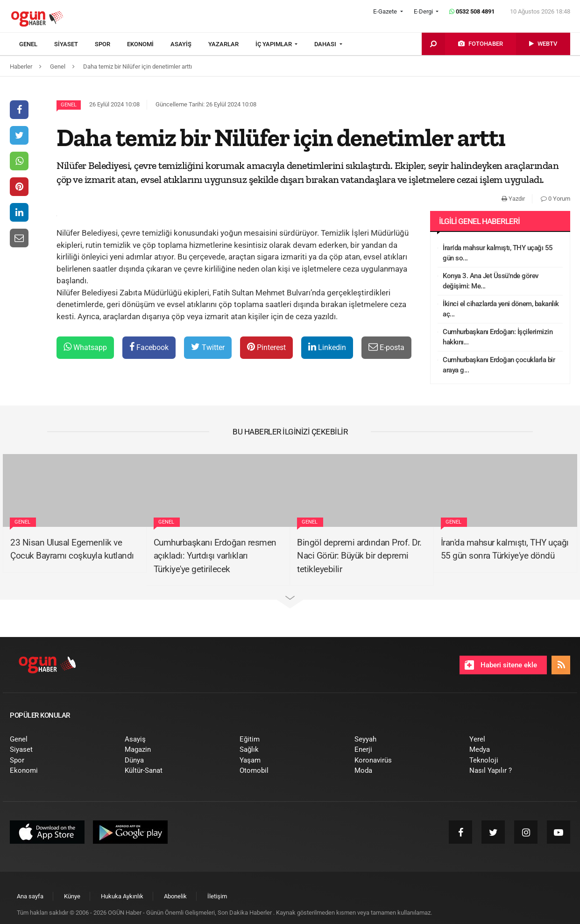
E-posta (386, 347)
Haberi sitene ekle (501, 665)
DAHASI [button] (326, 44)
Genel (69, 105)
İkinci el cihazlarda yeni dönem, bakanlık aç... (501, 309)
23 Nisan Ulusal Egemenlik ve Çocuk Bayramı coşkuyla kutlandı (72, 549)
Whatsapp (85, 347)
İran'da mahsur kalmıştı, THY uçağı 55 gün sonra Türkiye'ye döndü (505, 549)
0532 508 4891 (472, 11)
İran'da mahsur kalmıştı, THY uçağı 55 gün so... (498, 253)
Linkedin (327, 347)
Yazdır (513, 199)
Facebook (149, 347)
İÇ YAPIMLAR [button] (274, 44)
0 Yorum (555, 199)
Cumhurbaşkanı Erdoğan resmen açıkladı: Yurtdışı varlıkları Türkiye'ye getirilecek (215, 556)
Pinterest (266, 347)
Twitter (208, 347)
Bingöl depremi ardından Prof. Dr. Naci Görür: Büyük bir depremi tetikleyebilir (359, 556)
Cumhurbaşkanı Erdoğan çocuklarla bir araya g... (499, 365)
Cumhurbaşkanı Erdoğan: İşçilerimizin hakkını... (498, 337)
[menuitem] (37, 44)
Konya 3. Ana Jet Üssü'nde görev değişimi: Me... (491, 281)
